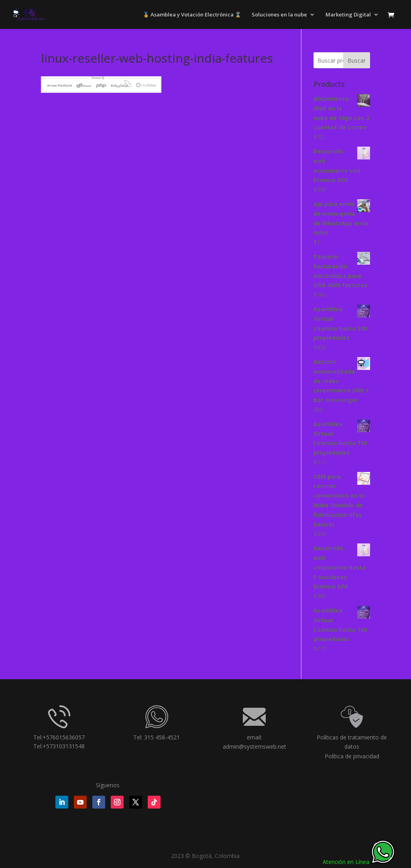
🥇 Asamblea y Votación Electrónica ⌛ (192, 15)
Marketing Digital (348, 15)
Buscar (357, 60)
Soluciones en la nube (279, 15)
